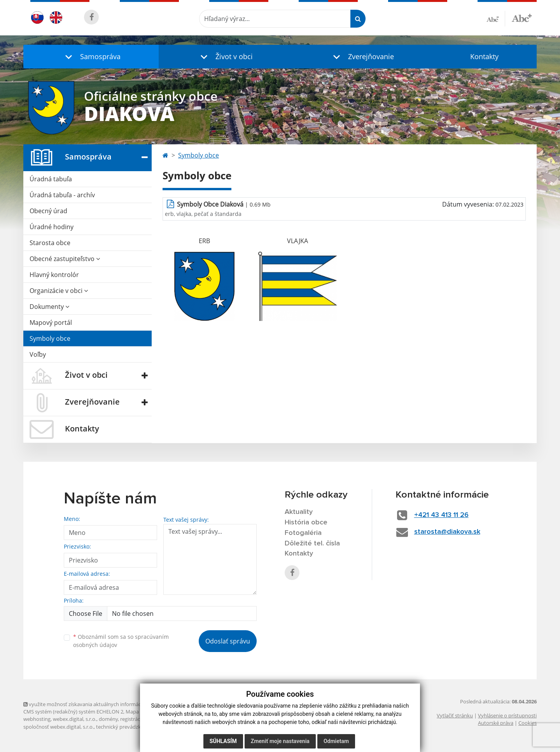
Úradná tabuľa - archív (62, 195)
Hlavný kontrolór (54, 275)
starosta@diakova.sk (447, 532)
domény (108, 719)
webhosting (37, 719)
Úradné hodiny (52, 227)
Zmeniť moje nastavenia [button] (280, 741)
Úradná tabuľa (51, 179)
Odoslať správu (228, 641)
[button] (91, 57)
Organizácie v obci (59, 291)
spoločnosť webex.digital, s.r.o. (59, 727)
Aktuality (299, 512)
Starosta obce (50, 243)
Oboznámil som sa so (121, 641)
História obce (306, 522)
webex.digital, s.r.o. (75, 719)
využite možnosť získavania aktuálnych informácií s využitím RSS (100, 704)
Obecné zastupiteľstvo (65, 259)
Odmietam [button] (336, 741)
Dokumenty (49, 307)
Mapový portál (51, 323)
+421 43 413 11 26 (441, 515)
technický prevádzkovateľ (126, 727)
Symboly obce (50, 338)
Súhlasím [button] (223, 741)
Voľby (38, 354)
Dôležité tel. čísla (312, 543)
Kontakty (484, 56)
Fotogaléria (303, 533)
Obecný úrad (48, 211)
